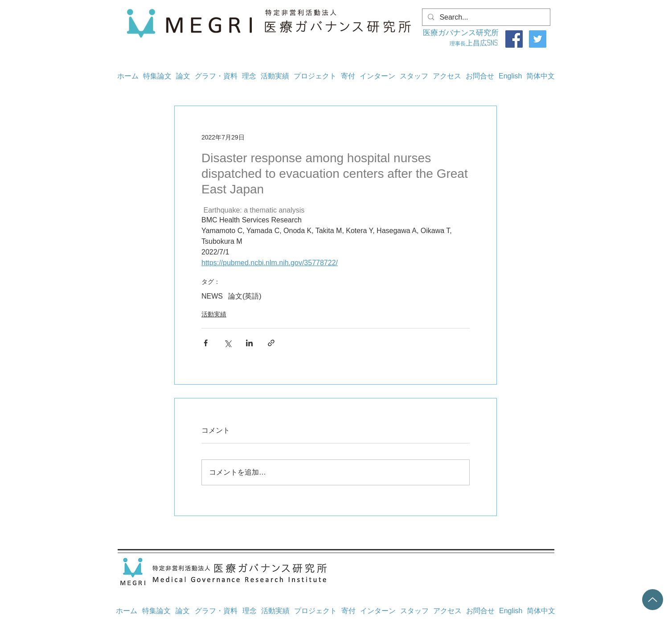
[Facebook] (514, 39)
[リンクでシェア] (271, 343)
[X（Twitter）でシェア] (227, 343)
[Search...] (485, 17)
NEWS (212, 296)
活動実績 (214, 314)
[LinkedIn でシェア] (249, 343)
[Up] (653, 600)
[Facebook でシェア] (206, 343)
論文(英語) (245, 296)
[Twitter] (538, 39)
